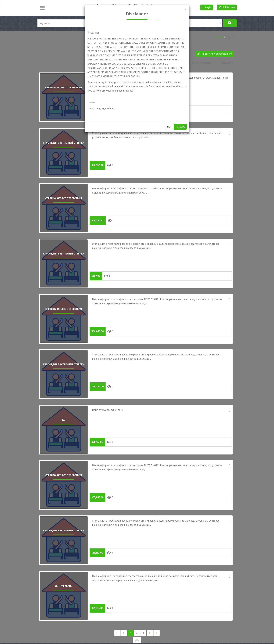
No (169, 127)
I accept (180, 127)
